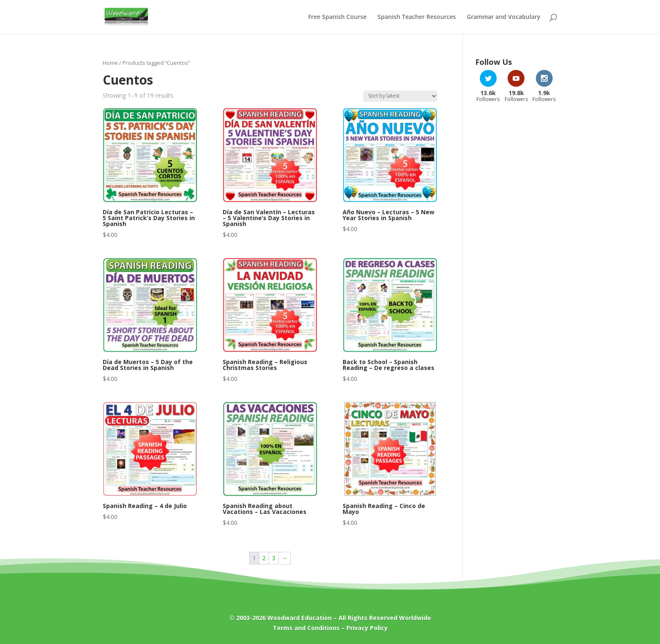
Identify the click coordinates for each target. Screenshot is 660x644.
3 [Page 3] (274, 558)
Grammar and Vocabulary (504, 17)
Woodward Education (299, 618)
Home (110, 63)
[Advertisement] (516, 244)
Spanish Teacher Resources (417, 17)
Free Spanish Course (337, 17)
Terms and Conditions (306, 628)
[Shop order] (400, 96)
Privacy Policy (367, 628)
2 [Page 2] (264, 558)
